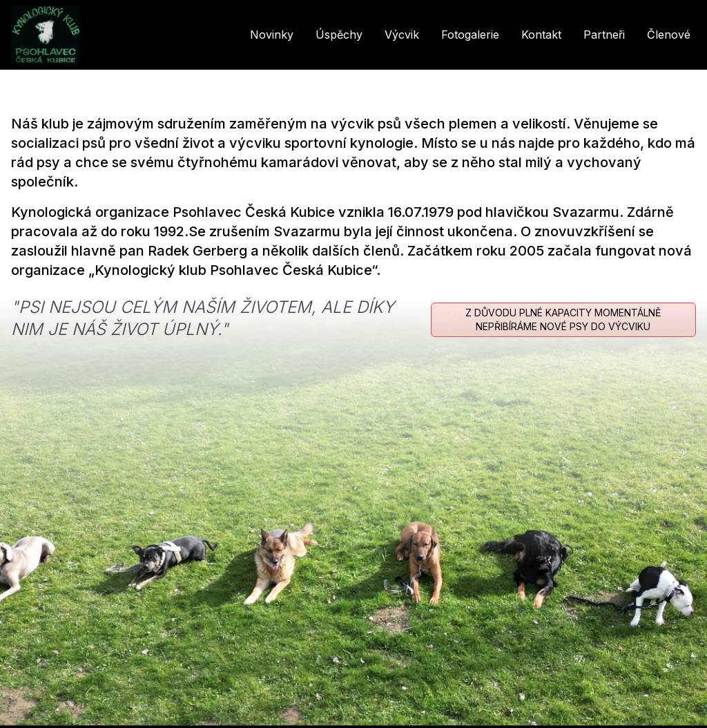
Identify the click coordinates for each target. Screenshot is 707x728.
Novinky (272, 35)
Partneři (604, 35)
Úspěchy (339, 35)
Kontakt (541, 35)
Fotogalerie (470, 35)
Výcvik (402, 35)
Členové (669, 35)
